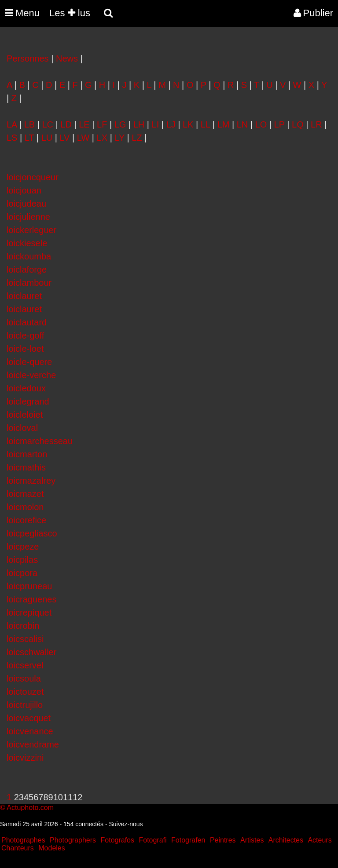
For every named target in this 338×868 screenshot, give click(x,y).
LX (102, 138)
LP (279, 124)
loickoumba (29, 256)
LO (261, 124)
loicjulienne (28, 217)
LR (316, 124)
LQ (298, 124)
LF (102, 124)
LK (188, 124)
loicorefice (26, 520)
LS (12, 138)
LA (12, 124)
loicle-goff (25, 336)
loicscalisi (25, 639)
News (67, 58)
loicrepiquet (29, 613)
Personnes (28, 58)
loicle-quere (29, 362)
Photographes (23, 840)
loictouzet (25, 692)
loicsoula (24, 678)
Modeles (51, 848)
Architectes (286, 840)
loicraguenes (31, 599)
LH (139, 124)
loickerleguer (31, 230)
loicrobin (23, 626)
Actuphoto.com (30, 808)
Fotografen (188, 840)
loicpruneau (29, 586)
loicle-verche (31, 375)
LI (156, 124)
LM (224, 124)
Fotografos (118, 840)
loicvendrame (33, 744)
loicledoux (26, 388)
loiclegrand (28, 401)
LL (206, 124)
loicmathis (26, 467)
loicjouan (24, 190)
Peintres (223, 840)
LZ (137, 138)
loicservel (25, 665)
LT (29, 138)
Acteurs (320, 840)
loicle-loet (25, 349)
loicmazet (25, 494)
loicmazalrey (31, 481)
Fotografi (152, 840)
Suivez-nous (126, 824)
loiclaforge (27, 270)
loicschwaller (31, 652)
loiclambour (29, 283)
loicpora (22, 573)
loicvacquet (29, 718)
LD (66, 124)
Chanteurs (18, 848)
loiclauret (24, 296)
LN (242, 124)
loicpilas (22, 560)
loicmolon (25, 507)
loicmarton (27, 454)
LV (64, 138)
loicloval (22, 428)
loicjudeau (26, 204)
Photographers (73, 840)
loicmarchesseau (40, 441)
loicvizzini (25, 758)
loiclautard (27, 322)
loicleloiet (25, 415)
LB (29, 124)
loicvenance (30, 731)
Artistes (252, 840)
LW (83, 138)
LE (84, 124)
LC (48, 124)
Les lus (70, 13)
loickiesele (27, 243)
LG (120, 124)
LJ (171, 124)
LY (119, 138)
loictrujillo (25, 705)
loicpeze (23, 547)
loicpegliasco (32, 533)
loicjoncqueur (33, 177)
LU (47, 138)
